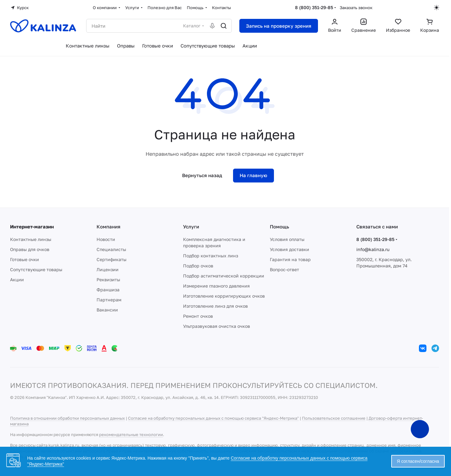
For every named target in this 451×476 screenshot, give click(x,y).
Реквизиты (108, 280)
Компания (109, 227)
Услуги (191, 227)
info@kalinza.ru (373, 249)
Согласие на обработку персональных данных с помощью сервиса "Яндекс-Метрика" (213, 418)
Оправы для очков (30, 249)
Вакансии (107, 310)
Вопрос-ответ (284, 269)
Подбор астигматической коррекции (224, 276)
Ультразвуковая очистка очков (217, 326)
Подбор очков (198, 266)
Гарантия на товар (290, 259)
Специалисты (111, 249)
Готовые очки (25, 259)
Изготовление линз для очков (215, 306)
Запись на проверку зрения (279, 26)
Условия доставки (290, 249)
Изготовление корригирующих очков (224, 296)
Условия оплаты (287, 239)
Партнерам (109, 300)
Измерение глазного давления (216, 286)
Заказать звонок (356, 8)
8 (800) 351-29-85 (314, 7)
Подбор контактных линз (211, 256)
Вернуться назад (202, 175)
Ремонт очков (198, 316)
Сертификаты (111, 259)
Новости (106, 239)
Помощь (279, 227)
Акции (17, 280)
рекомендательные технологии (131, 434)
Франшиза (108, 290)
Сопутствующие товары (36, 269)
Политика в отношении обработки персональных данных (67, 418)
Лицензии (108, 269)
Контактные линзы (31, 239)
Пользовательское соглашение (334, 418)
